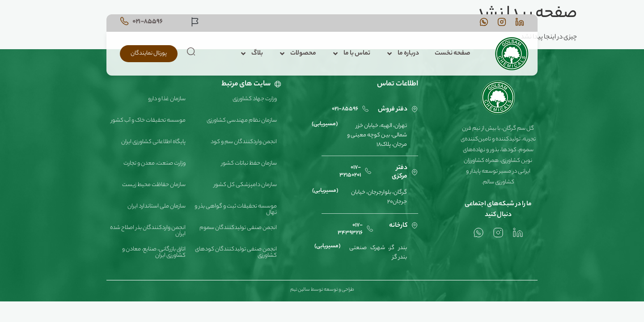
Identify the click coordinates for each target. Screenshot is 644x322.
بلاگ (251, 54)
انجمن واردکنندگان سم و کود (244, 142)
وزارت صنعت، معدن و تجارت (155, 163)
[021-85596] (124, 21)
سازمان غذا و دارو (167, 99)
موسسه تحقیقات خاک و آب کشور (148, 121)
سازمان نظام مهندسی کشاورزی (242, 121)
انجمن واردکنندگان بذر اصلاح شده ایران (148, 231)
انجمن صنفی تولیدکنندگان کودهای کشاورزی (236, 252)
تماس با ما (351, 54)
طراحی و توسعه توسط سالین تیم (322, 290)
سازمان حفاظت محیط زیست (154, 185)
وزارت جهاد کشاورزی (255, 99)
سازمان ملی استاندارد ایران (157, 206)
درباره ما (402, 54)
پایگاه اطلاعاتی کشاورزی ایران (153, 142)
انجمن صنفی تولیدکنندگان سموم (238, 228)
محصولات (297, 54)
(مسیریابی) (325, 124)
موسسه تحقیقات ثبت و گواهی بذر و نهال (236, 210)
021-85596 (148, 22)
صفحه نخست (452, 54)
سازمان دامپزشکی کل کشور (245, 185)
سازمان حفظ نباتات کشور (249, 163)
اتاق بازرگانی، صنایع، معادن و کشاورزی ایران (154, 252)
